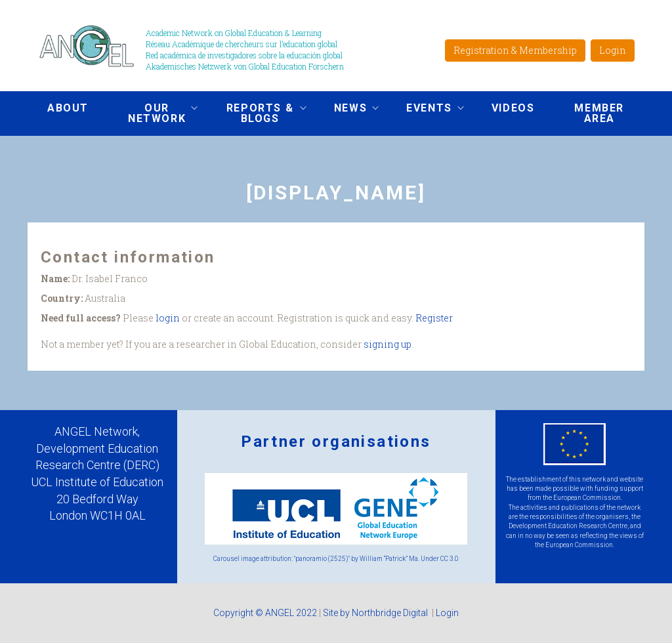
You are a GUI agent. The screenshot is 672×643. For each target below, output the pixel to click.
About (68, 108)
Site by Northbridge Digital (376, 613)
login (168, 318)
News (346, 110)
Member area (599, 113)
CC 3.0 (450, 559)
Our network (153, 113)
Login (613, 50)
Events (425, 110)
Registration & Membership (515, 50)
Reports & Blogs (256, 113)
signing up (388, 344)
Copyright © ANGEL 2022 (265, 613)
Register (434, 318)
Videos (513, 108)
